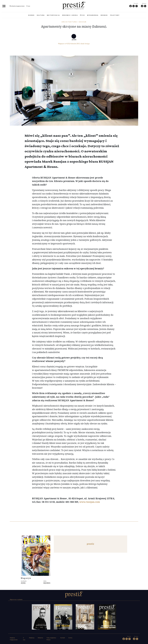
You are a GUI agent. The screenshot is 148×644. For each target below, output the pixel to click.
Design (87, 44)
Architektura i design (74, 22)
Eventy (70, 638)
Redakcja (32, 638)
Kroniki (104, 15)
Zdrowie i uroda (70, 15)
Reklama (40, 638)
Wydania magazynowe (17, 6)
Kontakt (63, 638)
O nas (28, 6)
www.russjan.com (90, 502)
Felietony (115, 15)
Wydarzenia (93, 15)
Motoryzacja (53, 15)
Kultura (41, 15)
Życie (82, 15)
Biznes (31, 15)
